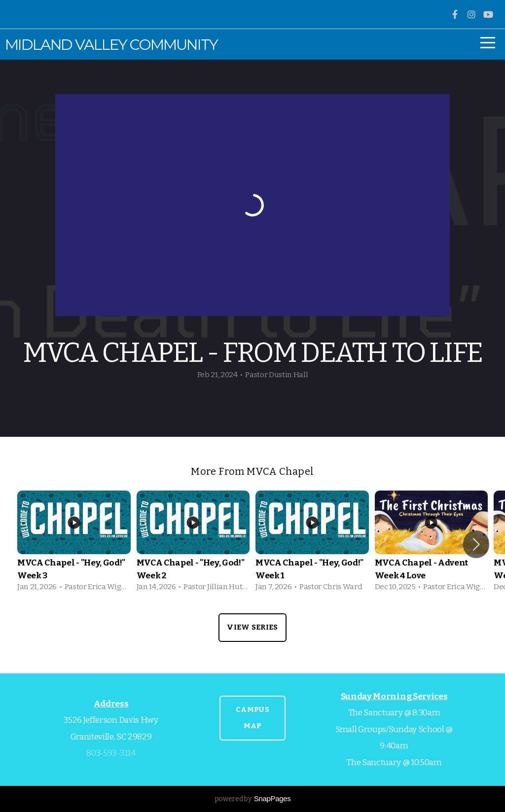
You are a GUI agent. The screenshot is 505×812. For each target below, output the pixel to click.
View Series (252, 627)
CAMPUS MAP (252, 718)
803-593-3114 (111, 753)
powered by (253, 799)
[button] (476, 544)
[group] (74, 545)
